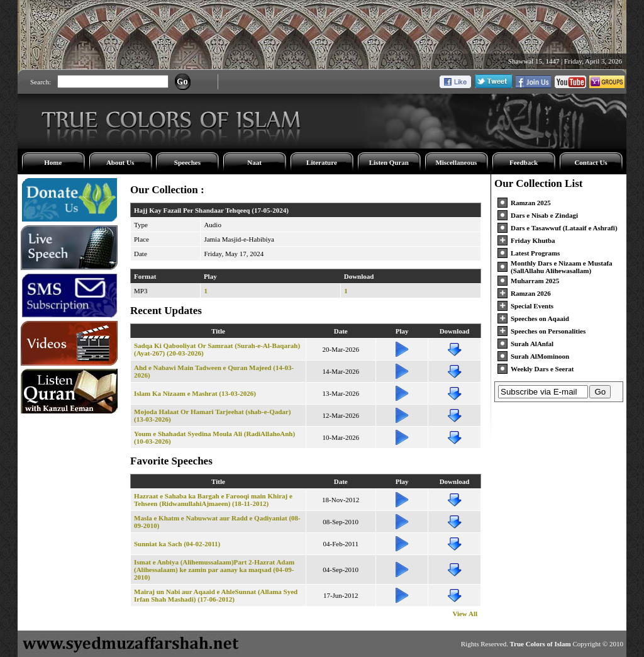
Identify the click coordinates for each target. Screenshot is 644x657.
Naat (254, 162)
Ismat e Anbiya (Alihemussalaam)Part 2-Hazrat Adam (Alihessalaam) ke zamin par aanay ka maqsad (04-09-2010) (214, 570)
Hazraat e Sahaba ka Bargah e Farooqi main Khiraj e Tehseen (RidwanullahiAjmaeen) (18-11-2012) (213, 500)
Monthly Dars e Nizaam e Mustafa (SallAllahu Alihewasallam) (562, 267)
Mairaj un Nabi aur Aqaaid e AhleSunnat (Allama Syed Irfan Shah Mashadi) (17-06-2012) (216, 595)
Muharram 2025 (535, 281)
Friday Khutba (533, 240)
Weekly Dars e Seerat (542, 369)
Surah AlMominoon (540, 356)
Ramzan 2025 (531, 203)
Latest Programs (535, 253)
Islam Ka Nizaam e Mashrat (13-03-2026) (195, 393)
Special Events (532, 306)
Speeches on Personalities (548, 331)
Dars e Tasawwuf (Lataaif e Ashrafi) (564, 228)
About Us (120, 162)
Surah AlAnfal (532, 344)
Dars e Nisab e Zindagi (544, 215)
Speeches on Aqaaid (540, 318)
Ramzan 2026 (531, 293)
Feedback (524, 162)
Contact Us (591, 162)
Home (53, 162)
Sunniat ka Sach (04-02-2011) (177, 544)
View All (465, 614)
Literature (322, 162)
